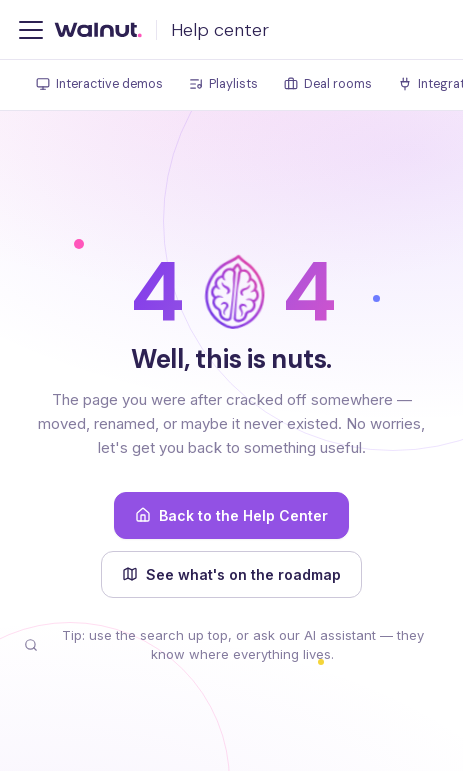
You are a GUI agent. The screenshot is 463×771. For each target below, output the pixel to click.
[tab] (99, 85)
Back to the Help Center (231, 515)
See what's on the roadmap (231, 574)
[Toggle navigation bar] (31, 30)
